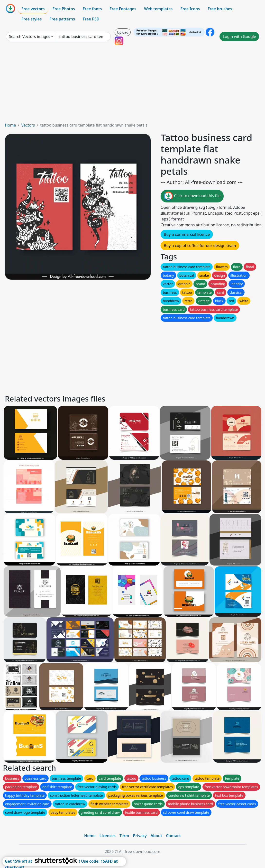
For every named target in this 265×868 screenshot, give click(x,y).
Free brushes (220, 9)
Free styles (32, 19)
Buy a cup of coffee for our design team (200, 246)
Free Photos (64, 9)
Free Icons (190, 9)
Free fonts (92, 9)
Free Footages (123, 9)
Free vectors (33, 9)
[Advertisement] (132, 86)
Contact (173, 836)
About (156, 836)
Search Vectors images (30, 37)
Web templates (158, 9)
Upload (123, 32)
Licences (108, 836)
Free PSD (91, 19)
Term (124, 836)
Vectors (28, 125)
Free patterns (62, 19)
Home (10, 125)
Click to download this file (192, 196)
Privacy (140, 836)
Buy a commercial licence (187, 234)
